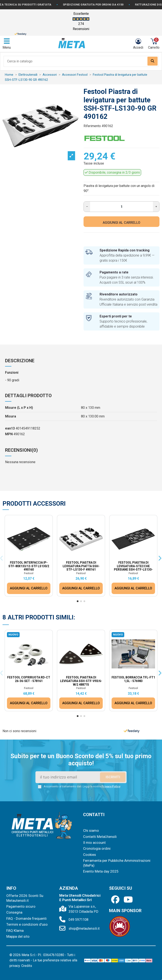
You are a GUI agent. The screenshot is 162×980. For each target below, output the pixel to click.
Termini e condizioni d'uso (27, 924)
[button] (78, 601)
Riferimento (92, 126)
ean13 (10, 428)
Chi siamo (91, 830)
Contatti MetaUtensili (100, 837)
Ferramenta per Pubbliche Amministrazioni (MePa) (117, 863)
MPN (9, 434)
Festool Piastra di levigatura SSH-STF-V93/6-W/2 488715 (81, 681)
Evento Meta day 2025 (101, 871)
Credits (27, 966)
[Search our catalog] (153, 61)
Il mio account (94, 843)
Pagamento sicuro (21, 906)
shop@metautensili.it (84, 929)
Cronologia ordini (97, 848)
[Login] (138, 44)
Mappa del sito (18, 936)
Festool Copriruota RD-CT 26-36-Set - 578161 (29, 679)
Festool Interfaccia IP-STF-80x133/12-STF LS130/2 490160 (29, 566)
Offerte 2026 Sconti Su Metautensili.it (25, 898)
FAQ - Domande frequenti (26, 918)
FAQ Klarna (15, 931)
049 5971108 (78, 920)
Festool (29, 573)
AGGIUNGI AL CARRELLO (121, 223)
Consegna (14, 912)
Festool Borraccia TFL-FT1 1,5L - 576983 (133, 679)
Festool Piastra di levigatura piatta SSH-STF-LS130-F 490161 (81, 566)
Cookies (90, 855)
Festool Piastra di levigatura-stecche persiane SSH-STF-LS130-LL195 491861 (133, 568)
